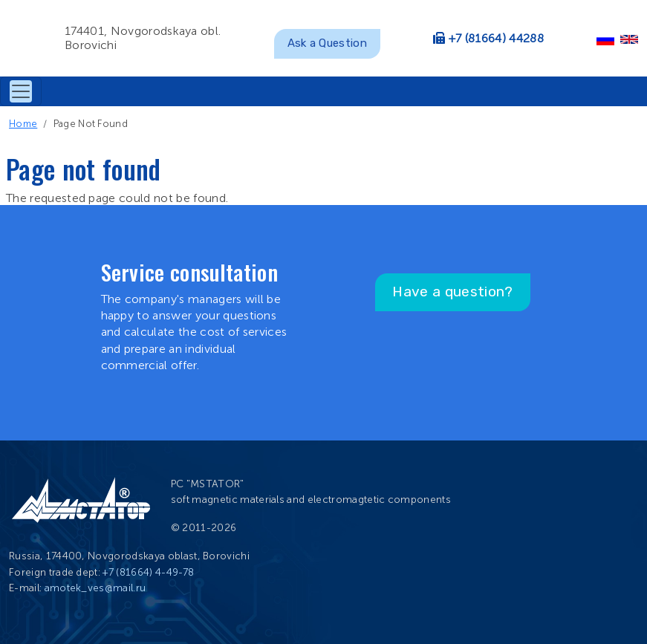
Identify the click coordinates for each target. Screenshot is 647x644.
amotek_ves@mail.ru (95, 588)
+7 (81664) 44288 (496, 38)
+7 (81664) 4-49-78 (148, 572)
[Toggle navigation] (21, 91)
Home (23, 124)
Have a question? (452, 292)
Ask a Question (327, 43)
